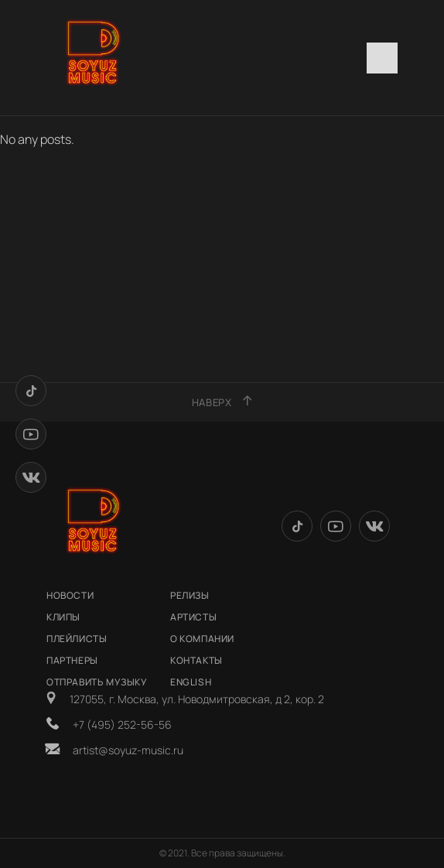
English (191, 682)
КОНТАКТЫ (196, 660)
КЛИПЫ (63, 617)
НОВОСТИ (70, 595)
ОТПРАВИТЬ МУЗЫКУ (97, 682)
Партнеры (72, 660)
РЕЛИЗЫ (190, 595)
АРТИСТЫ (193, 617)
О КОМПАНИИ (202, 639)
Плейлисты (77, 639)
